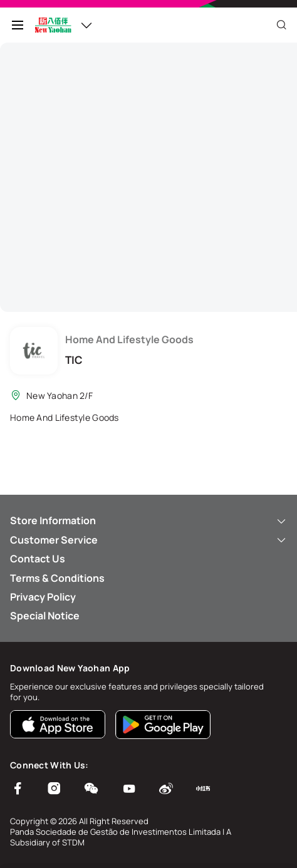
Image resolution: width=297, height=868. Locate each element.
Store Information (148, 520)
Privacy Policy (43, 597)
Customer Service (148, 540)
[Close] (281, 25)
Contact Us (38, 559)
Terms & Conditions (57, 578)
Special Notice (45, 616)
